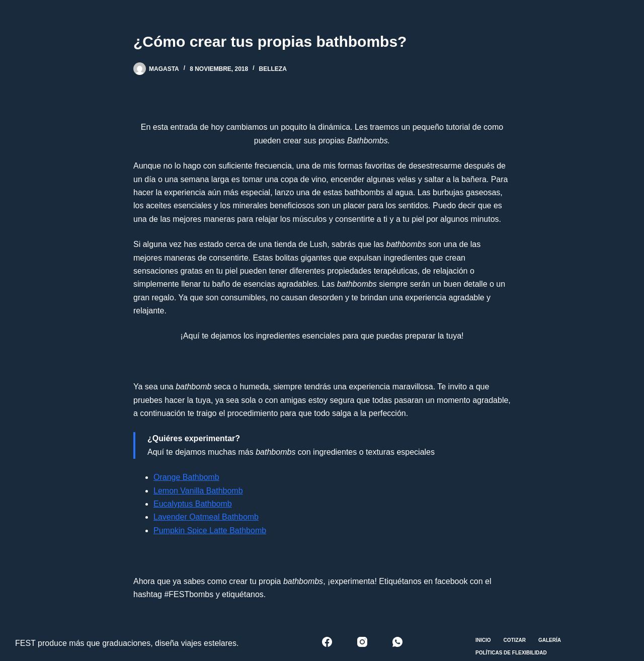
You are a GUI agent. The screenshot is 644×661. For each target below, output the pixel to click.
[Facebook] (327, 642)
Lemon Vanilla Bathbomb (198, 491)
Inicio (483, 640)
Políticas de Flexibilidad (511, 653)
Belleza (273, 69)
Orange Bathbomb (186, 477)
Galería (550, 640)
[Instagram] (362, 642)
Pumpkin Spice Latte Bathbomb (210, 530)
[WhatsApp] (397, 642)
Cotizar (515, 640)
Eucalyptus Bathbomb (193, 504)
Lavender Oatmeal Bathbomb (206, 517)
